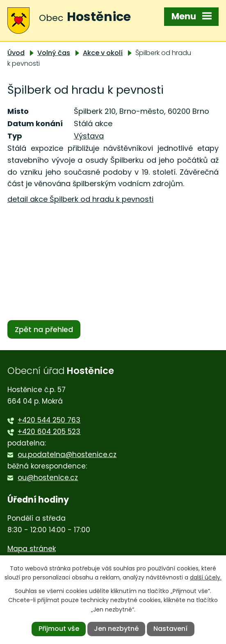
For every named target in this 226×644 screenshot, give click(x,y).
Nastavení (170, 629)
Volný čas (54, 53)
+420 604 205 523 (49, 432)
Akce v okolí (103, 53)
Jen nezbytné (116, 629)
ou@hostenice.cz (48, 478)
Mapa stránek (32, 549)
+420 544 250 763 (49, 420)
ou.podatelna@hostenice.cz (67, 455)
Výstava (89, 136)
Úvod (16, 53)
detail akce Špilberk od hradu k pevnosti (80, 199)
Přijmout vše (59, 629)
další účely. (206, 577)
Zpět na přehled (44, 329)
